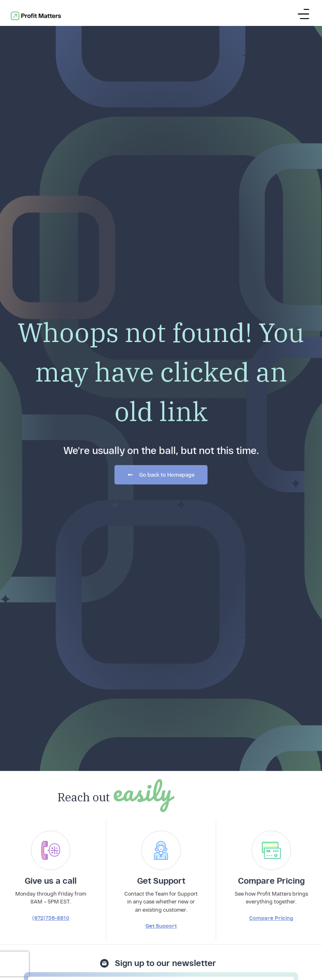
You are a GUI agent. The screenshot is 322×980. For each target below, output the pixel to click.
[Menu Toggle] (303, 12)
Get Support (161, 620)
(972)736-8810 (51, 612)
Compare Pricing (271, 612)
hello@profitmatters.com (284, 923)
